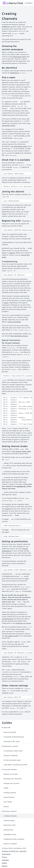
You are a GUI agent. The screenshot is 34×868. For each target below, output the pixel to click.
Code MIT (23, 851)
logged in (8, 509)
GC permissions (7, 619)
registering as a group (23, 623)
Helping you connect (11, 746)
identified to (15, 73)
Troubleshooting (10, 261)
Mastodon (5, 860)
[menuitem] (17, 732)
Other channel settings (15, 685)
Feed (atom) (6, 854)
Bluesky (5, 866)
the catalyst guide (11, 636)
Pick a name (9, 77)
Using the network (10, 769)
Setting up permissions (15, 541)
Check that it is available (16, 160)
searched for (21, 486)
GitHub (4, 863)
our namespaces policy (18, 57)
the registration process (19, 336)
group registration (14, 322)
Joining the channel (13, 191)
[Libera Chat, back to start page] (12, 3)
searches (12, 253)
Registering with (17, 221)
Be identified (9, 68)
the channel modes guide (22, 451)
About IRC (7, 727)
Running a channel (10, 811)
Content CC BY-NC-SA (10, 851)
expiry (6, 303)
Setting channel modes (15, 446)
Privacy (4, 857)
